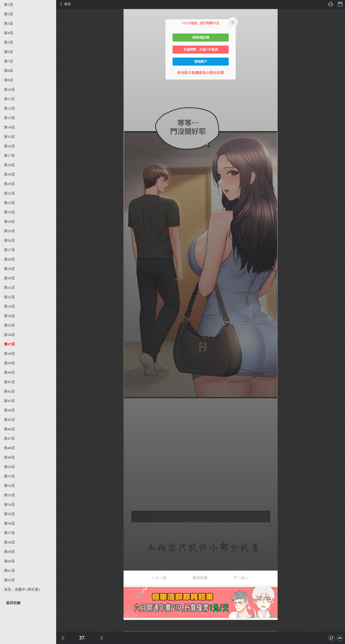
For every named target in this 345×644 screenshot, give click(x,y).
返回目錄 (13, 603)
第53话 (9, 495)
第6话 (9, 52)
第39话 (9, 363)
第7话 (9, 61)
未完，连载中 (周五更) (22, 589)
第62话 (9, 580)
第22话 (9, 203)
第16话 (9, 146)
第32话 (9, 297)
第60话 (9, 561)
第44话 (9, 410)
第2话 (9, 14)
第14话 (9, 127)
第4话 (9, 33)
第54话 (9, 505)
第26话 (9, 240)
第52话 (9, 486)
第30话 (9, 278)
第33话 (9, 306)
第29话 (9, 269)
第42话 (9, 391)
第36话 (9, 335)
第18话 (9, 165)
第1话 (9, 5)
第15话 (9, 137)
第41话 (9, 382)
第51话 (9, 476)
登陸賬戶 (201, 62)
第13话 (9, 118)
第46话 (9, 429)
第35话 (9, 325)
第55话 (9, 514)
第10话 (9, 90)
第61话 (9, 571)
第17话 (9, 156)
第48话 (9, 448)
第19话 (9, 174)
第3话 (9, 23)
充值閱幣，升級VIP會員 (201, 49)
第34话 (9, 316)
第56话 (9, 523)
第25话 (9, 231)
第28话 (9, 259)
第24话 (9, 222)
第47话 (9, 438)
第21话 (9, 193)
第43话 (9, 401)
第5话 (9, 42)
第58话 (9, 542)
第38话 (9, 354)
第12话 (9, 108)
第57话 (9, 533)
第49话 (9, 457)
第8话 (9, 71)
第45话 (9, 420)
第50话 (9, 467)
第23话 (9, 212)
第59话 (9, 552)
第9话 (9, 80)
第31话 (9, 288)
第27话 (9, 250)
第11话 (9, 99)
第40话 (9, 372)
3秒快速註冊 (201, 37)
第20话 (9, 184)
